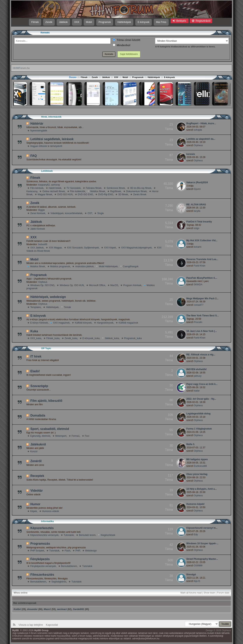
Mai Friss (161, 22)
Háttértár (37, 124)
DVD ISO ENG (85, 194)
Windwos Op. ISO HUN (72, 285)
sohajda (198, 130)
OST (90, 213)
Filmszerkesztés (42, 575)
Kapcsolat (52, 625)
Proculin (198, 322)
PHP (78, 551)
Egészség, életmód (40, 436)
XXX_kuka (36, 338)
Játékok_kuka (112, 338)
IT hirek (36, 356)
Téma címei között (126, 40)
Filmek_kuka (53, 338)
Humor (35, 504)
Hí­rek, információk (51, 117)
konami (198, 247)
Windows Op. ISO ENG (42, 285)
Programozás (40, 544)
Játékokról (38, 444)
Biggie (41, 210)
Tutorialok (69, 535)
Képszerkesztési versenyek (44, 535)
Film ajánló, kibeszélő (46, 401)
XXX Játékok (37, 248)
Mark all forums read (191, 593)
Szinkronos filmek (116, 188)
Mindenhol (121, 45)
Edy (196, 535)
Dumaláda (38, 415)
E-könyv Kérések (39, 323)
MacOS (114, 285)
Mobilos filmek (98, 191)
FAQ (33, 156)
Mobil (89, 22)
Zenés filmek (140, 194)
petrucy (198, 376)
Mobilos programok (60, 266)
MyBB (16, 630)
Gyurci (197, 189)
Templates (36, 307)
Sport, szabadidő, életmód (50, 429)
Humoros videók (51, 511)
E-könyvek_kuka (91, 338)
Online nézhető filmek (53, 191)
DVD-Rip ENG (106, 194)
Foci (87, 436)
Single (100, 213)
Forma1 (76, 436)
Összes (73, 77)
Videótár (36, 491)
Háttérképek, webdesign (48, 297)
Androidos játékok (84, 266)
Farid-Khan (200, 266)
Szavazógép (39, 386)
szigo (197, 228)
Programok (105, 22)
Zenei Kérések (38, 213)
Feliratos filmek (94, 188)
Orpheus (198, 145)
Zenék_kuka (71, 338)
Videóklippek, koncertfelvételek (66, 213)
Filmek (35, 22)
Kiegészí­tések (108, 535)
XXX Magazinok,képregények (136, 248)
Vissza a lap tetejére (31, 625)
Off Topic (46, 348)
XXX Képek (110, 248)
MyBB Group (41, 630)
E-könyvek (144, 22)
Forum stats (223, 593)
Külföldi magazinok (128, 323)
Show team (209, 593)
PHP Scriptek (37, 551)
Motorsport (61, 436)
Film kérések (37, 188)
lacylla (197, 211)
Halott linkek (55, 188)
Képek (34, 511)
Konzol (34, 451)
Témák (67, 307)
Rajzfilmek (116, 191)
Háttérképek (124, 22)
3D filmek (123, 194)
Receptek (37, 476)
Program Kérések (132, 285)
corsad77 (199, 305)
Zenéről (36, 461)
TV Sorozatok (74, 188)
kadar (197, 391)
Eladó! (35, 371)
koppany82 (44, 185)
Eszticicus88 (200, 466)
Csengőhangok (131, 266)
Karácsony (32, 191)
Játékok (63, 22)
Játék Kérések (38, 229)
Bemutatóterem (69, 566)
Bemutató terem (87, 535)
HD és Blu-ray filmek (141, 188)
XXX (77, 22)
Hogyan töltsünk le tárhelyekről (46, 146)
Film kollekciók (78, 191)
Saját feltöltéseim (129, 54)
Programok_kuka (133, 338)
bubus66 (43, 244)
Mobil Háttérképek (108, 266)
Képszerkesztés (42, 528)
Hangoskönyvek (105, 323)
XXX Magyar (55, 248)
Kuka (34, 331)
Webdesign (91, 551)
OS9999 (198, 566)
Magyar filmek (45, 194)
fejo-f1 (197, 581)
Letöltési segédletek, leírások (52, 139)
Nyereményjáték (39, 131)
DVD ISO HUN (65, 194)
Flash (67, 551)
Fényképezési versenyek (43, 566)
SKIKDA (198, 285)
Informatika (47, 521)
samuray (56, 185)
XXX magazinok (61, 323)
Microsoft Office (97, 285)
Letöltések (47, 171)
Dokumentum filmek (136, 191)
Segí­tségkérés (59, 582)
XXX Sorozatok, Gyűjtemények (83, 248)
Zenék (49, 22)
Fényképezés (40, 559)
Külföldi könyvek (83, 323)
